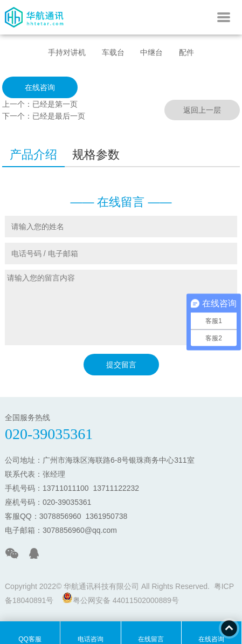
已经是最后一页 (59, 116)
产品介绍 (33, 155)
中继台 (151, 52)
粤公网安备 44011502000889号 (120, 598)
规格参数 (96, 155)
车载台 (113, 52)
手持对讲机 (67, 52)
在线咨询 (40, 87)
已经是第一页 (55, 104)
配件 (186, 52)
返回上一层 (202, 110)
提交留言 (121, 365)
